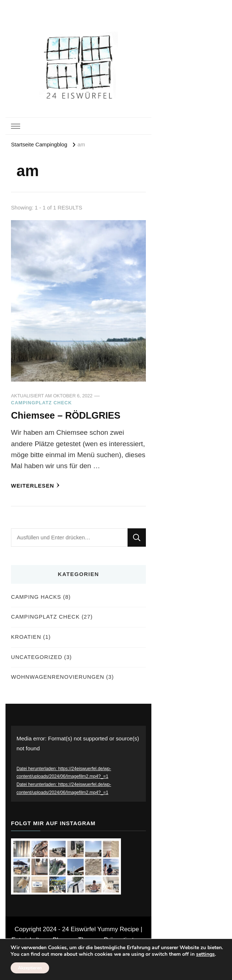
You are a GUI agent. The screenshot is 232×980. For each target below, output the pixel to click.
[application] (78, 764)
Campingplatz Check (41, 403)
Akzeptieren (30, 968)
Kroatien (26, 637)
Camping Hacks (36, 597)
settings (205, 954)
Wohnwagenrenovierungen (58, 677)
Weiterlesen (35, 485)
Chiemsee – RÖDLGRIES (66, 415)
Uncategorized (37, 657)
